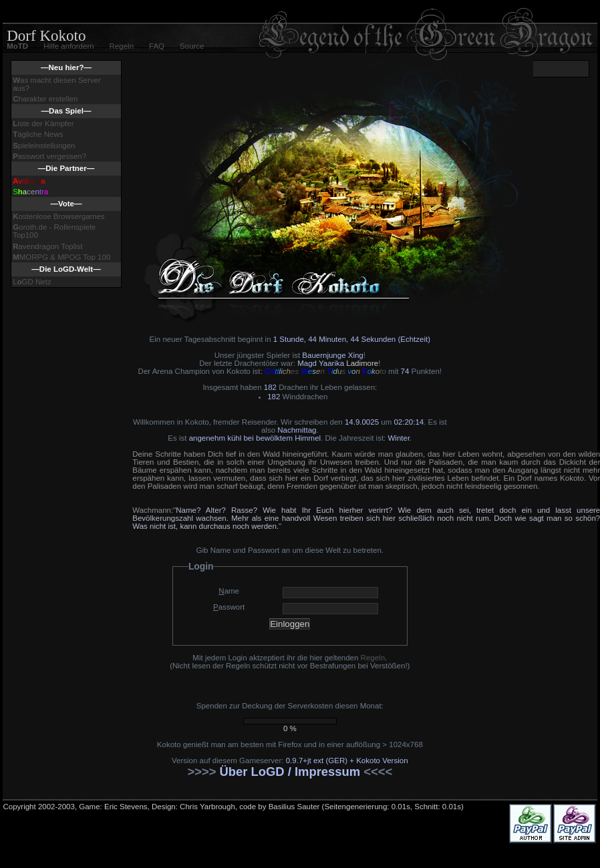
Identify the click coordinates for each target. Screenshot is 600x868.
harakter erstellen (45, 99)
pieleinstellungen (44, 146)
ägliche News (38, 134)
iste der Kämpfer (43, 124)
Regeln (122, 46)
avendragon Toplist (48, 246)
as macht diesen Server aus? (57, 84)
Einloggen (290, 624)
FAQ (157, 46)
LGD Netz (32, 282)
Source (192, 46)
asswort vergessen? (49, 156)
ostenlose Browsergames (58, 216)
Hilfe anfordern (68, 46)
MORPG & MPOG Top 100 (61, 257)
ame (229, 591)
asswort (229, 607)
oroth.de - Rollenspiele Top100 (54, 231)
